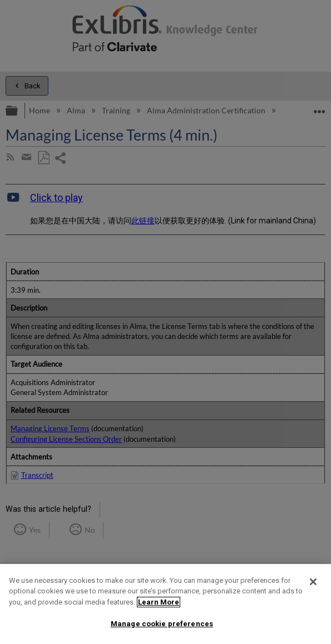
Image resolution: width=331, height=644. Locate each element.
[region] (165, 604)
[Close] (313, 582)
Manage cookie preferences (162, 624)
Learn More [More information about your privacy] (159, 602)
